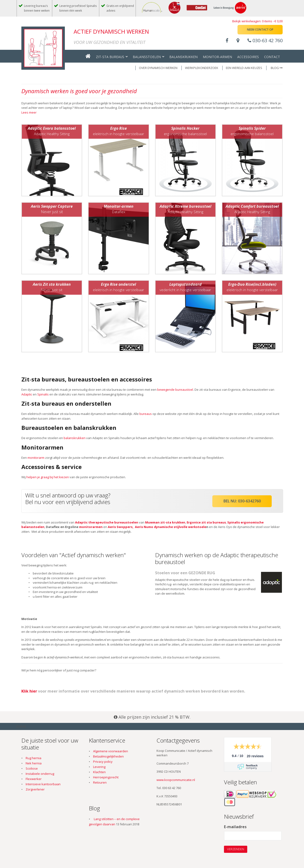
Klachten (99, 772)
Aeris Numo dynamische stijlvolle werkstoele (171, 527)
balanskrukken (75, 438)
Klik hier (29, 691)
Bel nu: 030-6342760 (242, 501)
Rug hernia (33, 758)
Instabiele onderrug (40, 774)
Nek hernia (34, 763)
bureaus (146, 414)
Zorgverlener (35, 789)
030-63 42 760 (265, 40)
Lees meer (29, 112)
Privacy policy (103, 762)
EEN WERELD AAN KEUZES (244, 68)
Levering (99, 767)
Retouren (100, 782)
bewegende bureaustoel (175, 390)
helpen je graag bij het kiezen (48, 477)
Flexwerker (34, 779)
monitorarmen (91, 527)
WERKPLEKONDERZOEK (202, 68)
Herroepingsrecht (106, 777)
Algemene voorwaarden (111, 751)
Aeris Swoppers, (121, 527)
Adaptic (27, 394)
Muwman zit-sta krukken (165, 522)
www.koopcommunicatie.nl (176, 780)
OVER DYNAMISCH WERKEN (158, 68)
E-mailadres (235, 827)
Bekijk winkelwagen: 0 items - (257, 21)
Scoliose (32, 768)
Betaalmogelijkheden (108, 756)
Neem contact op (260, 30)
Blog (277, 68)
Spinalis (43, 394)
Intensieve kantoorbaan (43, 784)
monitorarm (36, 458)
